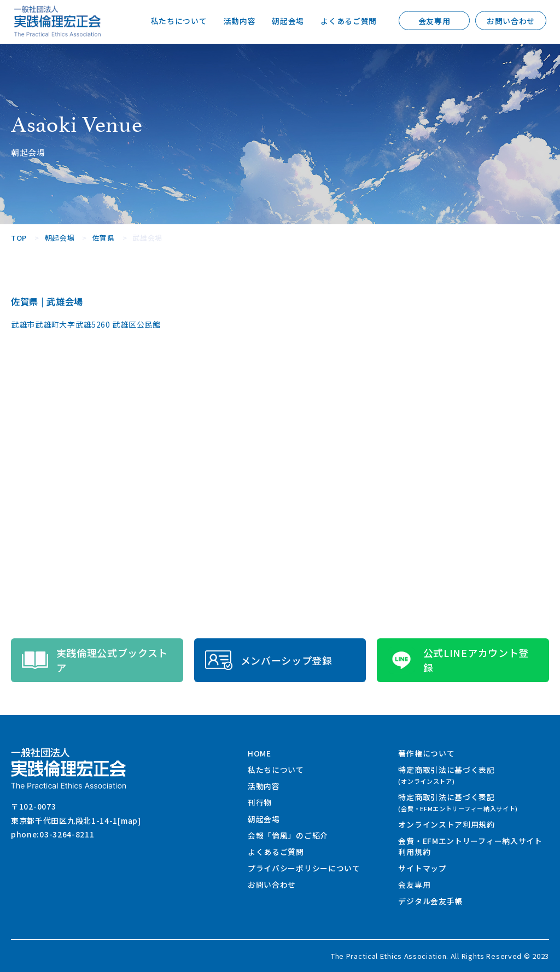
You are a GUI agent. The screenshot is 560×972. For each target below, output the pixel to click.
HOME (259, 753)
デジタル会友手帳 (430, 901)
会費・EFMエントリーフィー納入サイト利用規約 (470, 846)
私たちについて (179, 21)
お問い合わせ (511, 21)
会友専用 (434, 21)
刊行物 (260, 802)
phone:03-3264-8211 (53, 834)
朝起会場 (288, 21)
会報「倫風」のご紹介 (288, 835)
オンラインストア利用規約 (446, 824)
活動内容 (239, 21)
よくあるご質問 (349, 21)
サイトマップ (422, 868)
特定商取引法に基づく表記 (446, 775)
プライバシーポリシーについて (304, 868)
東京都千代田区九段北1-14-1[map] (76, 820)
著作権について (426, 753)
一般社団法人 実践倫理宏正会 (57, 21)
